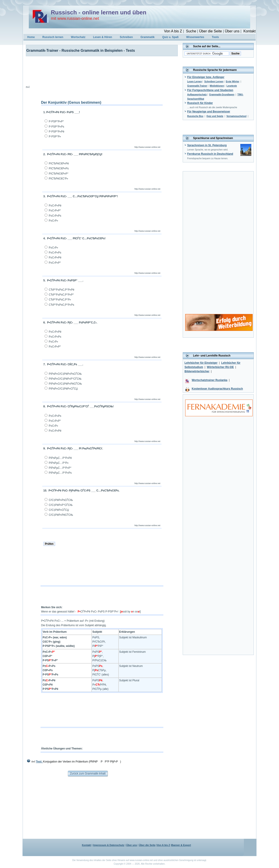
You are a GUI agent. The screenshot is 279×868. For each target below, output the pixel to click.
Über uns (232, 31)
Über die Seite (210, 31)
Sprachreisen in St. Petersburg (207, 145)
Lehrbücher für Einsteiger (201, 363)
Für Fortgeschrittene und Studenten (210, 90)
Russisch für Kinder (200, 103)
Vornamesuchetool (236, 116)
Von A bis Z (173, 31)
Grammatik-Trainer (197, 86)
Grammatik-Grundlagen (222, 95)
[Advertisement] (99, 70)
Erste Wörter (232, 82)
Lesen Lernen (195, 82)
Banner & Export (181, 845)
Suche (191, 31)
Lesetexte (232, 86)
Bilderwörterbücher (197, 371)
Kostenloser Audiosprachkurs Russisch (217, 389)
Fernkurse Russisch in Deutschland (210, 154)
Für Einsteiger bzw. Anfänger (206, 77)
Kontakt (250, 31)
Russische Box (195, 116)
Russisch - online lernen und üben (99, 12)
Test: (39, 762)
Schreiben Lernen (214, 82)
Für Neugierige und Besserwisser (209, 112)
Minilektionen (217, 86)
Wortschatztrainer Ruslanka (210, 380)
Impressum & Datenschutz (109, 845)
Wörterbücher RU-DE (220, 367)
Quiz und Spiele (215, 116)
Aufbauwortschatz (197, 95)
